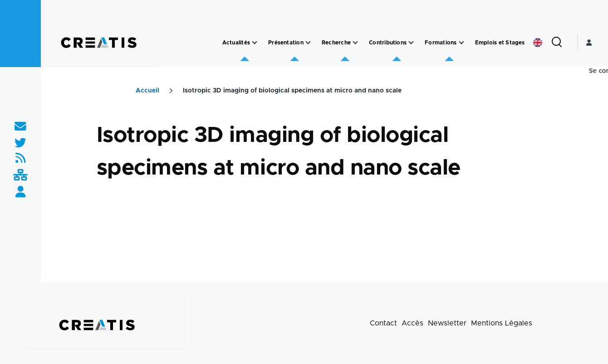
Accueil (147, 91)
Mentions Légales (502, 323)
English (538, 43)
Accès (412, 323)
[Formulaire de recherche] (557, 43)
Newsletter (447, 323)
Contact (383, 323)
